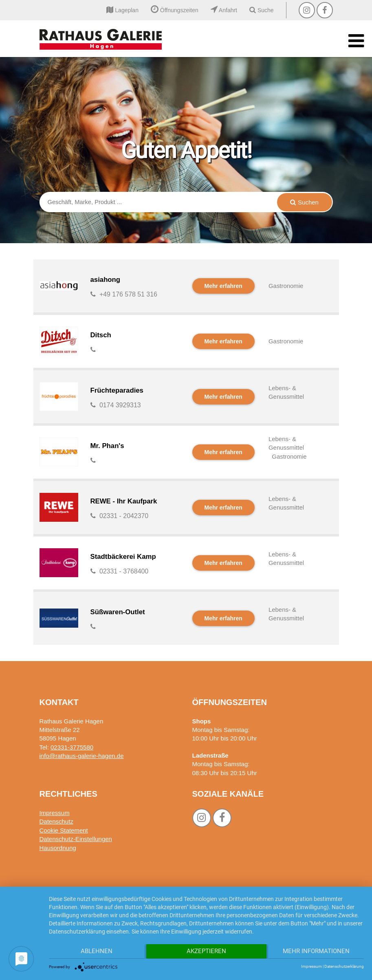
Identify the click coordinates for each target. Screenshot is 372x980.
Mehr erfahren (223, 286)
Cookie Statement (64, 830)
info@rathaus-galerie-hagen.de (82, 756)
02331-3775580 (72, 747)
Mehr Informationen (317, 952)
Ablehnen (96, 952)
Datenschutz (56, 821)
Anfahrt (224, 10)
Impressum (55, 813)
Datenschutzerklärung (344, 966)
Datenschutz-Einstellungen (76, 839)
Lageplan (122, 10)
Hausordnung (58, 848)
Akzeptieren (206, 952)
